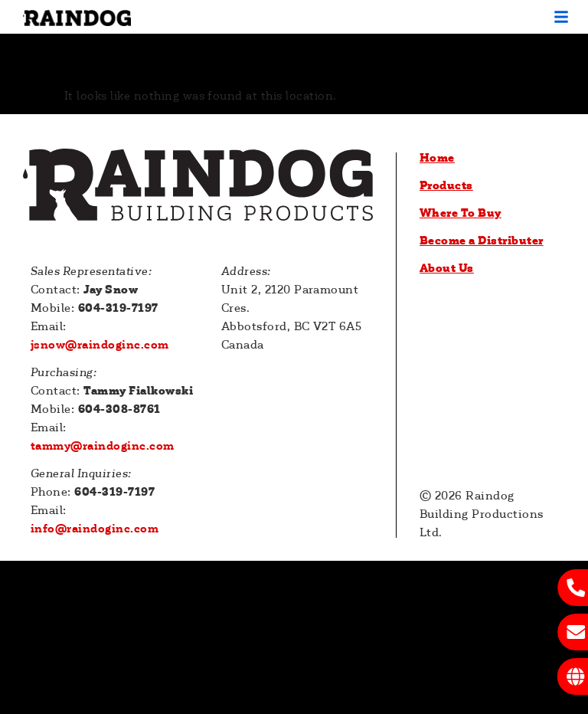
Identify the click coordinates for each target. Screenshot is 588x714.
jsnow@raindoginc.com (100, 345)
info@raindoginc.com (95, 529)
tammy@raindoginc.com (103, 446)
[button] (561, 17)
